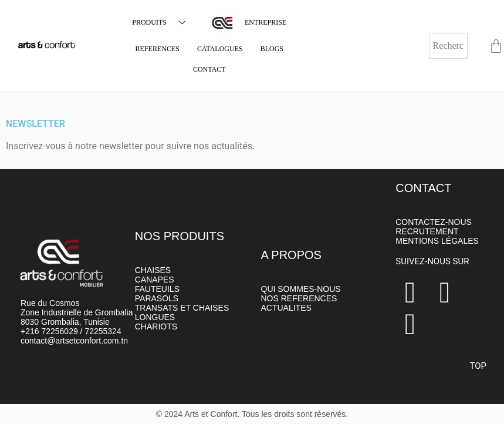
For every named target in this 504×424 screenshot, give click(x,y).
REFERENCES (158, 49)
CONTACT (209, 69)
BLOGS (272, 49)
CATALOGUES (220, 49)
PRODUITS (163, 23)
